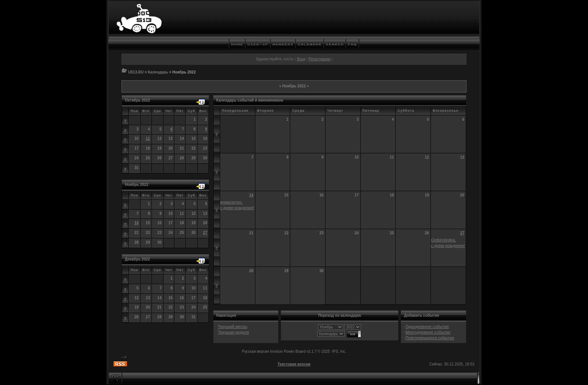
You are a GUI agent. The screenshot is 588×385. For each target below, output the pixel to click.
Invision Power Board (288, 351)
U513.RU (136, 72)
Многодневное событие (428, 332)
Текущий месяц (233, 327)
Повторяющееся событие (430, 338)
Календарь (158, 72)
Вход (301, 59)
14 (136, 223)
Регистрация (319, 59)
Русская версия (255, 351)
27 (205, 233)
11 (148, 139)
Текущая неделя (233, 332)
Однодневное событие (427, 327)
